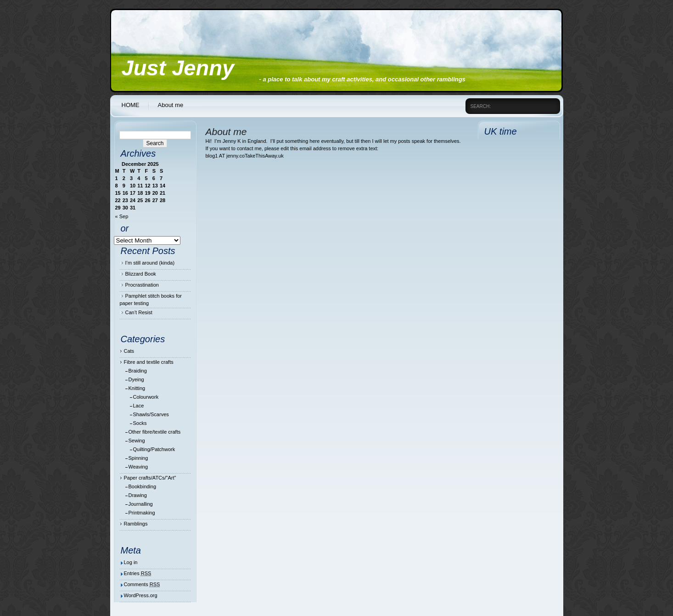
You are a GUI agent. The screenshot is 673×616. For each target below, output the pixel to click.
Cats (129, 351)
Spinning (138, 458)
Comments (142, 584)
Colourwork (146, 397)
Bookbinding (143, 486)
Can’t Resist (139, 312)
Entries (138, 573)
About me (171, 105)
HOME (131, 105)
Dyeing (136, 379)
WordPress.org (141, 595)
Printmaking (142, 513)
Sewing (137, 441)
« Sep (122, 216)
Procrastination (142, 285)
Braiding (138, 371)
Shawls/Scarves (151, 414)
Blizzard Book (141, 274)
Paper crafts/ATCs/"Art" (150, 478)
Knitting (137, 388)
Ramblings (136, 524)
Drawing (138, 495)
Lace (139, 406)
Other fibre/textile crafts (155, 432)
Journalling (141, 504)
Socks (140, 423)
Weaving (138, 467)
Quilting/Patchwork (154, 449)
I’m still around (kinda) (150, 263)
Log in (131, 562)
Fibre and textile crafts (149, 362)
